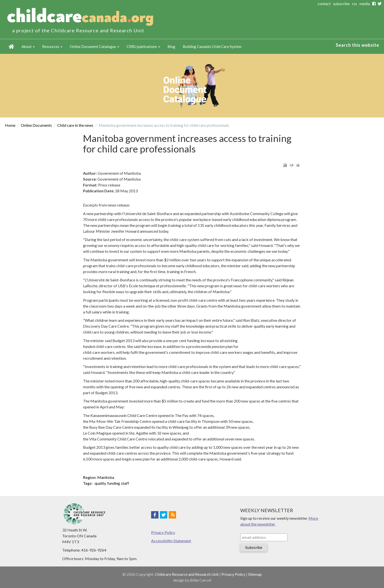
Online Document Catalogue (95, 46)
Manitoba (106, 477)
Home (11, 46)
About (28, 46)
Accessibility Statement (171, 541)
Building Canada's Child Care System (212, 46)
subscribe (341, 4)
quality (100, 483)
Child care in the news (75, 125)
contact (324, 4)
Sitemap (255, 574)
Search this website (357, 45)
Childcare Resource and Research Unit (187, 574)
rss (355, 4)
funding (114, 483)
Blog (171, 46)
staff (125, 483)
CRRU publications (143, 46)
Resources (52, 46)
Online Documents (36, 125)
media (365, 4)
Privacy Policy (163, 532)
